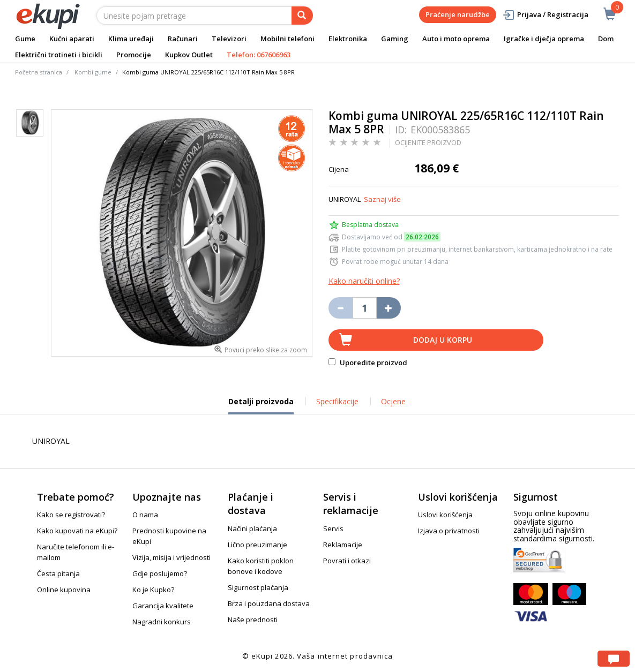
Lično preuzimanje (257, 545)
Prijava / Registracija (545, 15)
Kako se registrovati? (71, 515)
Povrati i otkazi (347, 561)
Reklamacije (343, 545)
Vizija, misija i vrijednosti (171, 557)
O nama (145, 515)
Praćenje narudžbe (458, 14)
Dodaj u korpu (443, 340)
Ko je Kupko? (153, 590)
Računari (183, 39)
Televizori (229, 39)
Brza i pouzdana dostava (269, 603)
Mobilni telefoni (287, 39)
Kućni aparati (72, 39)
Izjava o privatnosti (449, 531)
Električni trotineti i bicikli (59, 55)
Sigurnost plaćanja (258, 587)
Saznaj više (382, 199)
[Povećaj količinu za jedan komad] (389, 308)
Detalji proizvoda (261, 405)
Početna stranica (39, 72)
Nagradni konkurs (162, 622)
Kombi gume (93, 72)
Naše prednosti (253, 620)
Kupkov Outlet (189, 55)
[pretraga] (302, 16)
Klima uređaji (131, 39)
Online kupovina (64, 590)
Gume (25, 39)
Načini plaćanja (252, 528)
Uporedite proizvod (368, 363)
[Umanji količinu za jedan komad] (341, 308)
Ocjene (393, 401)
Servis (333, 528)
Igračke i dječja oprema (544, 39)
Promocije (134, 55)
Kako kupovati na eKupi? (77, 531)
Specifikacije (337, 401)
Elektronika (348, 39)
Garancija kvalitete (163, 606)
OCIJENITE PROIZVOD (428, 142)
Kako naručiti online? (364, 281)
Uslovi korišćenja (445, 515)
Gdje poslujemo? (160, 573)
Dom (606, 39)
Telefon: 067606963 (259, 55)
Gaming (395, 39)
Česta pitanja (58, 573)
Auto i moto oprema (456, 39)
